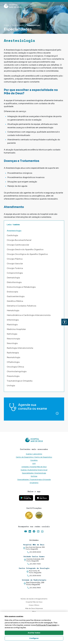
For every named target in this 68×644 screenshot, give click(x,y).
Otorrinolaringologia (17, 371)
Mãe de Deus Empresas (34, 608)
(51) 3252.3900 (34, 588)
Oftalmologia (13, 362)
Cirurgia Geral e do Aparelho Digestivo (25, 250)
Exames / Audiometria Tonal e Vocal (34, 470)
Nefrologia (12, 334)
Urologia (11, 386)
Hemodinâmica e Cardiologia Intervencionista (29, 315)
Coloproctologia (15, 273)
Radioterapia (13, 353)
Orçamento (34, 483)
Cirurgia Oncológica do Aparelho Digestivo (27, 254)
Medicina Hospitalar (16, 329)
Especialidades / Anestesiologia (34, 473)
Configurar (34, 638)
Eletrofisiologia (14, 282)
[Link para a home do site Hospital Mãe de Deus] (34, 440)
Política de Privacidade (46, 625)
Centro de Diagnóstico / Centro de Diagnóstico (34, 457)
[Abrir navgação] (62, 6)
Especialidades (18, 25)
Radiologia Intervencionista (20, 348)
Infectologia (13, 320)
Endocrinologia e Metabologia (21, 287)
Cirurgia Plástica (15, 259)
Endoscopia (12, 292)
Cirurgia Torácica (15, 268)
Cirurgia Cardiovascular (18, 245)
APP (34, 464)
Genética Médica (15, 301)
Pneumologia (13, 376)
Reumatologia (13, 357)
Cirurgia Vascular (15, 264)
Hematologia (13, 311)
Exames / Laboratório (34, 454)
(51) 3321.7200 (34, 564)
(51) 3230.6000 (34, 552)
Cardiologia (12, 235)
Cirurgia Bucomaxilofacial (19, 240)
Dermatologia (13, 278)
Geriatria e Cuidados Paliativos (21, 306)
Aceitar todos (34, 633)
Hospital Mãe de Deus (34, 602)
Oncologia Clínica (15, 367)
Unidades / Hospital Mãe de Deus (34, 467)
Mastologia (12, 325)
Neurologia (12, 343)
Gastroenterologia (16, 296)
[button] (65, 322)
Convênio (34, 460)
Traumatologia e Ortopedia (20, 381)
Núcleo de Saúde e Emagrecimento (34, 599)
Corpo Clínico (34, 605)
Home (6, 25)
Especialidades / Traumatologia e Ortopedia (34, 480)
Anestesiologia (14, 231)
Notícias (34, 476)
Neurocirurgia (13, 339)
